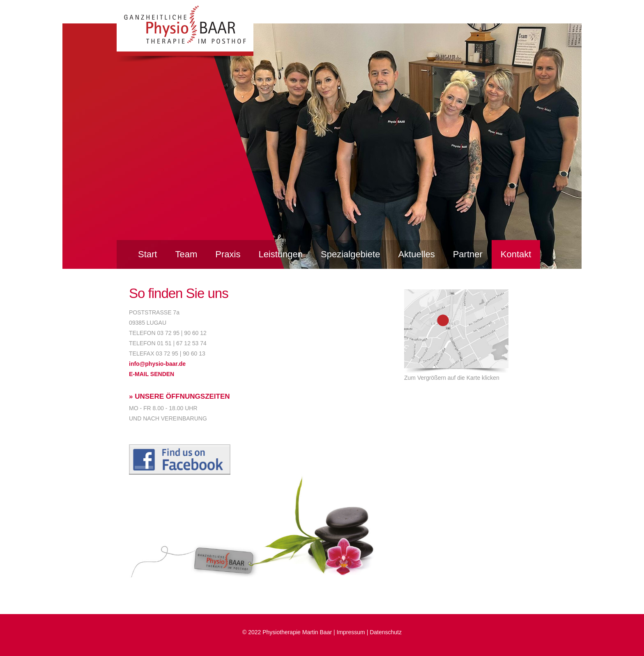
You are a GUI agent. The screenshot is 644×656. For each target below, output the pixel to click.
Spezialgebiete (350, 254)
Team (186, 254)
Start (147, 254)
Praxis (228, 254)
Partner (468, 254)
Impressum (351, 632)
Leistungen (281, 254)
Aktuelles (416, 254)
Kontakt (516, 254)
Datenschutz (386, 632)
